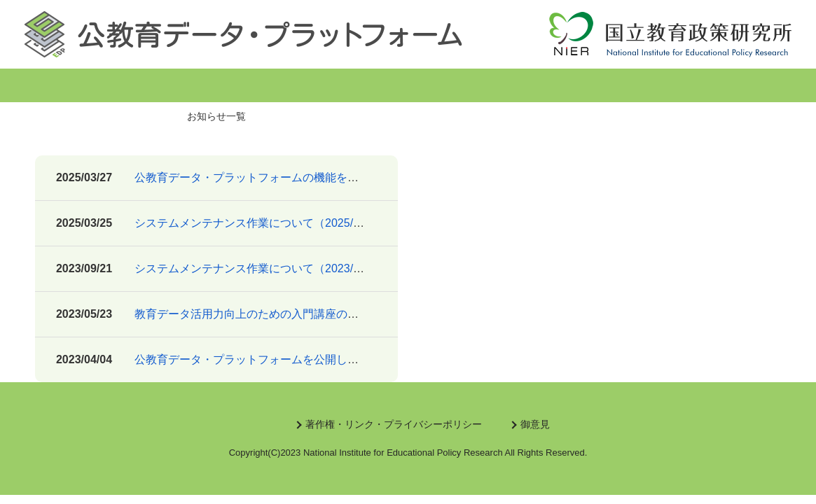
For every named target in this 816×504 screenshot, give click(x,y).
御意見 (535, 424)
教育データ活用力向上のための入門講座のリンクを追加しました (297, 314)
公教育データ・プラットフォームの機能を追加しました (275, 177)
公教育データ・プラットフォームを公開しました (258, 359)
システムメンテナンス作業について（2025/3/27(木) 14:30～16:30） (305, 223)
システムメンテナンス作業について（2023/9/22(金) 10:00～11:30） (305, 268)
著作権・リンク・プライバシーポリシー (394, 424)
